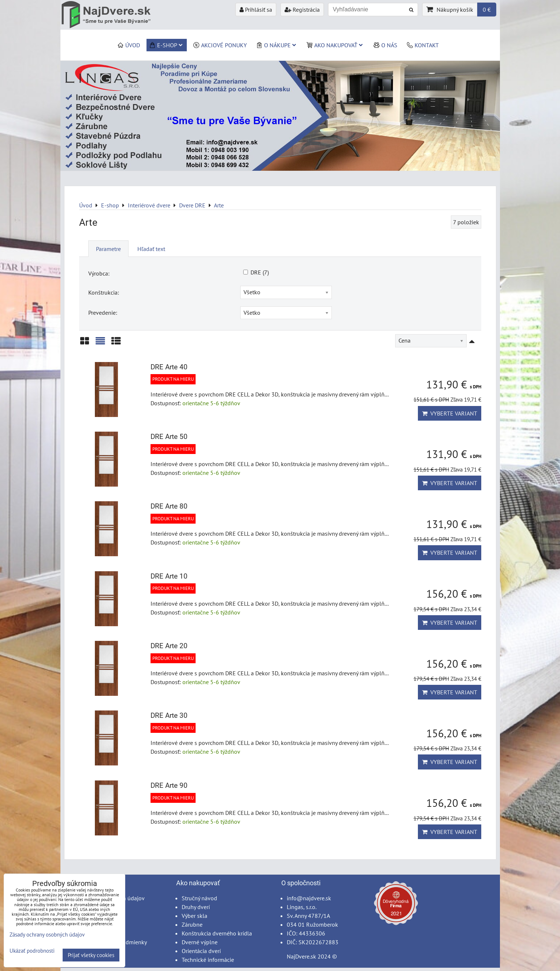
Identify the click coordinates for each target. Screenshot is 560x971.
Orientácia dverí (201, 951)
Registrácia (302, 10)
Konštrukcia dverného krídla (217, 933)
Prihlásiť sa (256, 10)
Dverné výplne (200, 942)
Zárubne (192, 924)
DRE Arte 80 (169, 506)
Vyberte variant (450, 413)
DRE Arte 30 (169, 715)
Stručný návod (199, 898)
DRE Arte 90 (169, 785)
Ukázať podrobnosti (32, 951)
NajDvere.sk (301, 956)
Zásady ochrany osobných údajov (47, 935)
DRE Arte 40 (169, 367)
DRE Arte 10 (169, 576)
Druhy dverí (196, 907)
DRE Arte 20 (169, 646)
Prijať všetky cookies (91, 955)
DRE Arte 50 (169, 437)
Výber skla (194, 916)
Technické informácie (208, 960)
